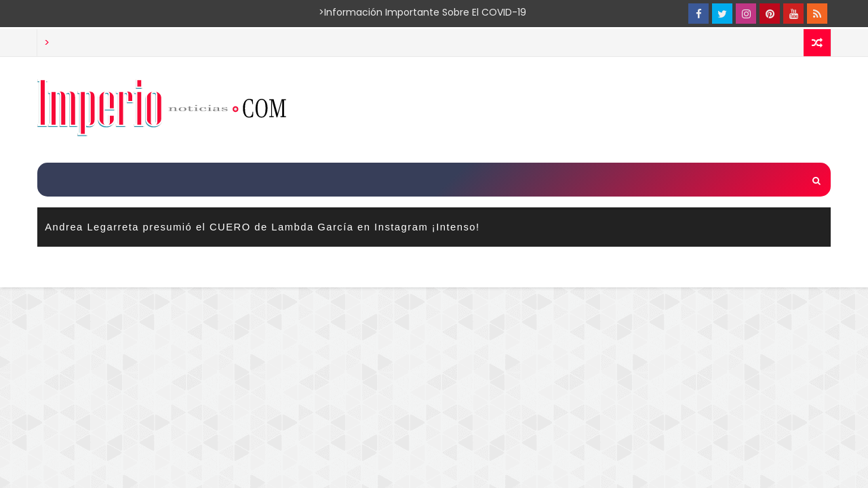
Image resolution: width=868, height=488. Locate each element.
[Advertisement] (583, 109)
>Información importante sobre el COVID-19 (370, 12)
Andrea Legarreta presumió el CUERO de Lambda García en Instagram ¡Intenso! (262, 227)
